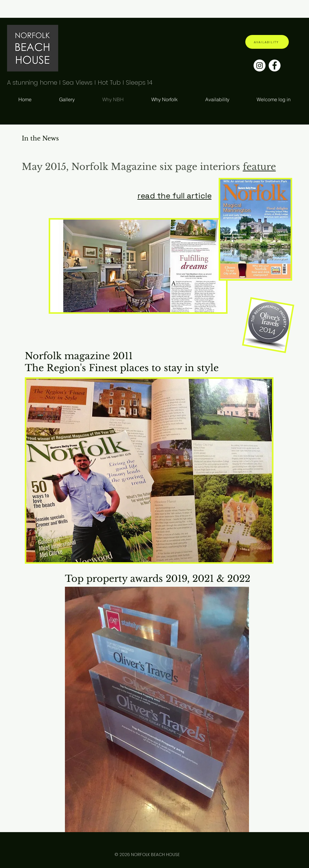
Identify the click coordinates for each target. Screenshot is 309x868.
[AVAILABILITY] (267, 42)
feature (259, 167)
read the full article (175, 196)
